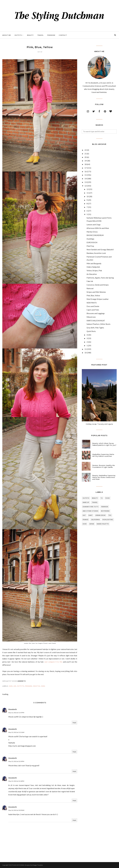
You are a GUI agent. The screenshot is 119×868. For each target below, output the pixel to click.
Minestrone (91, 317)
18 (86, 164)
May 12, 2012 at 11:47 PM (16, 713)
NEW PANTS (92, 303)
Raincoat (90, 288)
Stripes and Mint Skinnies (96, 292)
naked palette (103, 524)
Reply (74, 723)
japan (92, 524)
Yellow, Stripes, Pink (94, 271)
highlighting (108, 520)
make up (86, 502)
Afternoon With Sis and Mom (98, 228)
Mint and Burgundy (94, 263)
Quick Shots (91, 331)
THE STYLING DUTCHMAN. (16, 865)
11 (88, 193)
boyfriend (105, 511)
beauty (95, 498)
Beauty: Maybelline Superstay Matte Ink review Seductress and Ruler (104, 477)
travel (95, 502)
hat (84, 515)
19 (86, 161)
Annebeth (13, 709)
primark (29, 686)
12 (86, 186)
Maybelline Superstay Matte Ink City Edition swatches (103, 455)
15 (86, 175)
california (95, 520)
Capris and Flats (93, 310)
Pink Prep (90, 246)
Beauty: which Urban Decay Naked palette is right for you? (104, 444)
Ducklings (90, 239)
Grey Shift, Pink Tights (95, 328)
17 (86, 168)
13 (86, 182)
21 (86, 154)
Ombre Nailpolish (93, 267)
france (86, 520)
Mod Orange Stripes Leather (98, 299)
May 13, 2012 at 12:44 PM (16, 781)
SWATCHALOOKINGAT (96, 321)
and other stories (91, 511)
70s (110, 515)
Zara (43, 686)
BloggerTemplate (38, 865)
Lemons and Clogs (94, 225)
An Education (92, 274)
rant (91, 515)
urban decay (101, 515)
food (108, 498)
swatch (36, 686)
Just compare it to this (53, 662)
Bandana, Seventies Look (96, 253)
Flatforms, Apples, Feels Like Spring (100, 278)
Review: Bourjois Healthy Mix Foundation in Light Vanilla (104, 466)
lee (15, 686)
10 (88, 196)
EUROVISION (92, 242)
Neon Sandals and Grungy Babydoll (100, 250)
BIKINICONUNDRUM (95, 235)
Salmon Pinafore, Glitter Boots (98, 324)
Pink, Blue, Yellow (93, 295)
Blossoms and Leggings (96, 313)
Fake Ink (90, 281)
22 (86, 150)
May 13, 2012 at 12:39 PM (16, 761)
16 (86, 171)
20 (86, 157)
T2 (102, 498)
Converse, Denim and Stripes (98, 285)
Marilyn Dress (92, 232)
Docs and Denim (93, 306)
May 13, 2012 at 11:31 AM (16, 732)
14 (86, 179)
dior (85, 524)
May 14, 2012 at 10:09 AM (16, 810)
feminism (105, 507)
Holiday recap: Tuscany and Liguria (99, 424)
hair (11, 686)
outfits (21, 686)
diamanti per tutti (91, 507)
